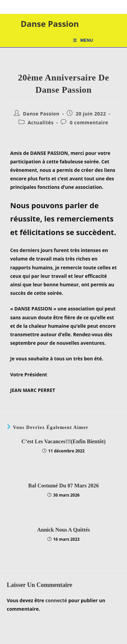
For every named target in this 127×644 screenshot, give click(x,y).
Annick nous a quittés (63, 530)
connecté (56, 600)
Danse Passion (50, 24)
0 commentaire (89, 122)
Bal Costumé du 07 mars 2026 (63, 486)
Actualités (41, 122)
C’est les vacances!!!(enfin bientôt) (63, 441)
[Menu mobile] (83, 40)
